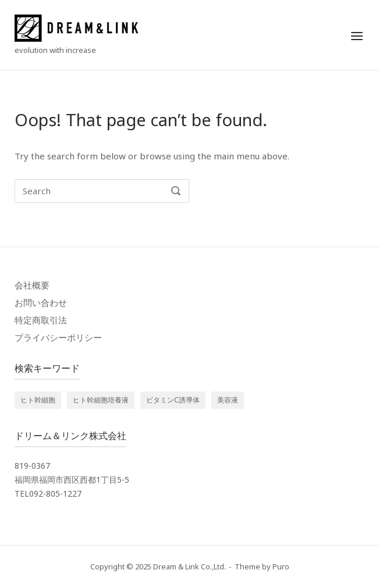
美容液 (228, 400)
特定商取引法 (41, 320)
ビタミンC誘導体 (173, 400)
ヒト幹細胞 (38, 400)
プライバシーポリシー (58, 337)
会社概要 (32, 285)
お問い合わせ (41, 302)
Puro (281, 566)
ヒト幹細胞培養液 (101, 400)
